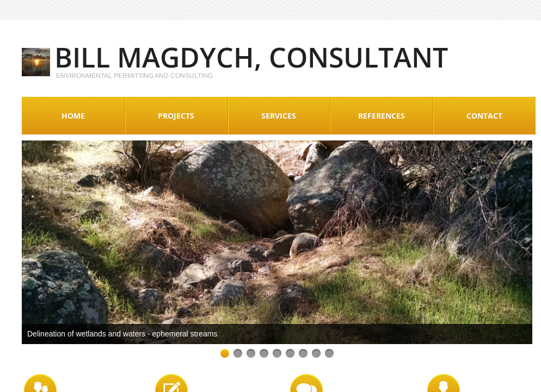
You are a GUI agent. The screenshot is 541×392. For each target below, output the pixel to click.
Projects (176, 116)
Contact (484, 116)
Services (279, 116)
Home (73, 116)
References (382, 116)
